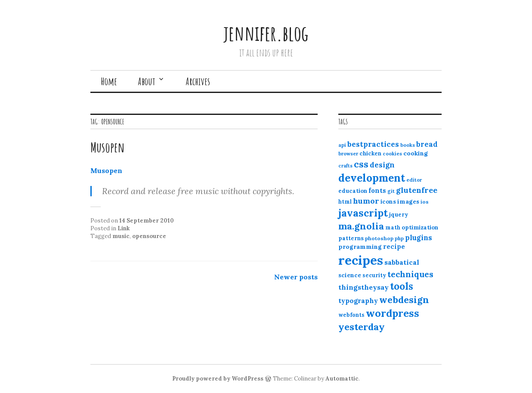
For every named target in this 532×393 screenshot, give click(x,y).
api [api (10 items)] (342, 145)
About (147, 81)
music (121, 236)
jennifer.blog (266, 33)
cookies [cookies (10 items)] (392, 154)
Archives (198, 81)
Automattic (342, 379)
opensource (149, 236)
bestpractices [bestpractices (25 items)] (373, 144)
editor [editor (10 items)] (414, 180)
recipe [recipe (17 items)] (394, 246)
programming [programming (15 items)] (360, 247)
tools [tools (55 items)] (402, 286)
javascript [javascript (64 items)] (363, 213)
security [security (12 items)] (374, 275)
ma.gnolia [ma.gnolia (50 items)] (361, 226)
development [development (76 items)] (372, 178)
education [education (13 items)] (353, 191)
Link (124, 228)
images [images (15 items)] (408, 201)
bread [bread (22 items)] (427, 144)
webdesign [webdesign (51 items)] (404, 300)
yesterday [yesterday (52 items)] (362, 327)
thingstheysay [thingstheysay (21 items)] (363, 287)
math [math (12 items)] (393, 227)
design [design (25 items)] (382, 165)
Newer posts (296, 277)
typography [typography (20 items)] (358, 300)
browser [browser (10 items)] (348, 154)
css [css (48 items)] (361, 164)
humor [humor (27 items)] (366, 201)
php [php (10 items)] (399, 238)
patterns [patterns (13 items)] (351, 238)
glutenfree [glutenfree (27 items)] (417, 190)
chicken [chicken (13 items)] (370, 153)
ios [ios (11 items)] (425, 202)
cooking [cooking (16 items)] (416, 153)
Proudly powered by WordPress (218, 379)
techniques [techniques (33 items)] (410, 274)
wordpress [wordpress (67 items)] (393, 313)
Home (109, 81)
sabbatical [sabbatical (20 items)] (402, 262)
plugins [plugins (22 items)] (419, 238)
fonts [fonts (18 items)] (377, 190)
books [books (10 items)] (408, 145)
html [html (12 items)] (345, 202)
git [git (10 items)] (391, 191)
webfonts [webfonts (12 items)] (351, 315)
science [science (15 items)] (350, 275)
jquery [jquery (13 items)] (399, 215)
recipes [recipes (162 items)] (361, 260)
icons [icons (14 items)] (388, 201)
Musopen (107, 147)
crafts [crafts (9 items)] (345, 166)
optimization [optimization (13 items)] (420, 227)
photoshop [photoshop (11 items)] (379, 238)
